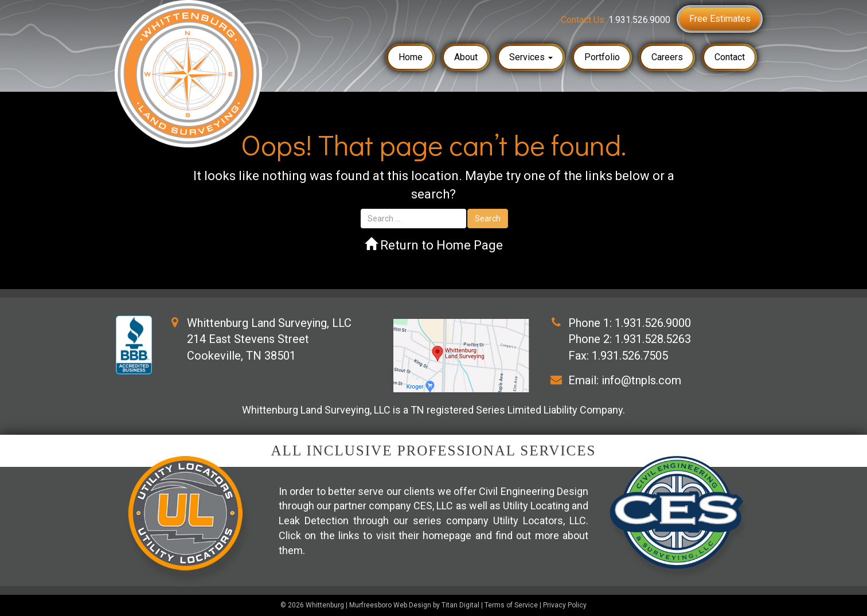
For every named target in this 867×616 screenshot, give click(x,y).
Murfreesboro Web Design (390, 605)
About (466, 57)
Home (411, 57)
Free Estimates (720, 19)
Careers (667, 57)
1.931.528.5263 (653, 339)
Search (488, 219)
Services (531, 57)
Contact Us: (616, 20)
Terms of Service (511, 605)
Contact (730, 57)
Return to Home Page (434, 245)
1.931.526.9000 (653, 323)
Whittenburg (325, 605)
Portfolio (602, 57)
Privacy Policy (565, 605)
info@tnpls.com (641, 380)
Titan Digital (460, 605)
